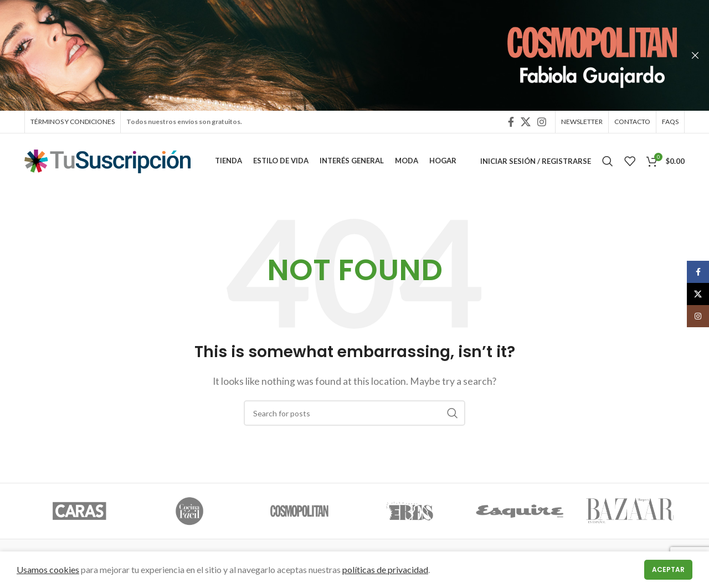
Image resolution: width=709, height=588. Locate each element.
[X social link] (526, 122)
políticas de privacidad (385, 569)
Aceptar (668, 569)
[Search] (608, 163)
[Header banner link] (338, 55)
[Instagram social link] (542, 122)
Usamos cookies (48, 569)
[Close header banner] (695, 55)
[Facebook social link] (511, 122)
